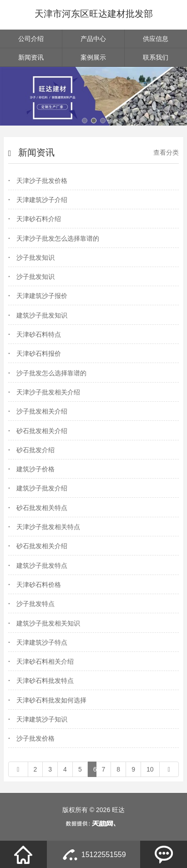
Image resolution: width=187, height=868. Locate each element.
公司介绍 (31, 39)
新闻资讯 (31, 57)
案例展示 (93, 57)
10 (150, 769)
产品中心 (93, 39)
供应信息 (156, 39)
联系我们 (156, 57)
